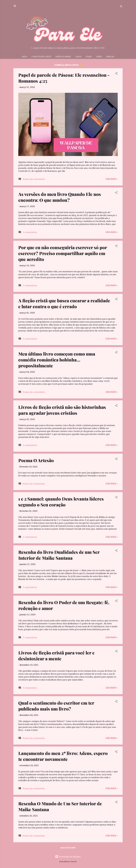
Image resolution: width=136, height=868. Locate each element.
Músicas (110, 57)
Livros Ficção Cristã (41, 57)
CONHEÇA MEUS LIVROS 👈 (68, 65)
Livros (78, 57)
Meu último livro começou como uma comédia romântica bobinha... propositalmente (57, 360)
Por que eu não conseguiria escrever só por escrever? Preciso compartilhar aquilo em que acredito (63, 253)
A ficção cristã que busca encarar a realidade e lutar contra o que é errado (64, 303)
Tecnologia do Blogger (68, 857)
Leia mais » (112, 179)
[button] (116, 74)
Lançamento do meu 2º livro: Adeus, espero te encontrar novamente (63, 756)
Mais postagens (68, 848)
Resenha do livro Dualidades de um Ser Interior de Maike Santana (59, 555)
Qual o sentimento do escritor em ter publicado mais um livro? (56, 706)
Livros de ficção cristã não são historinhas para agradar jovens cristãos (62, 410)
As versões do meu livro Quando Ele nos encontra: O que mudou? (60, 197)
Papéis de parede (63, 57)
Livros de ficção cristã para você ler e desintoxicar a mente (56, 656)
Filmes (89, 57)
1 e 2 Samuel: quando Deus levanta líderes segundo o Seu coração (61, 502)
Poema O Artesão (36, 460)
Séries (99, 57)
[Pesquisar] (121, 7)
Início (25, 57)
